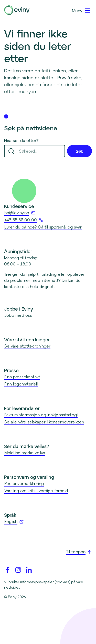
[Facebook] (7, 570)
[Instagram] (18, 570)
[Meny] (81, 11)
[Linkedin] (29, 570)
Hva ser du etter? (21, 140)
